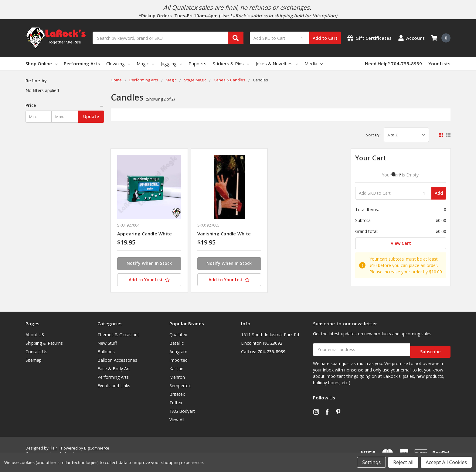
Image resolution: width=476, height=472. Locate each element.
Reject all (403, 462)
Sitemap (34, 360)
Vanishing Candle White (224, 234)
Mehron (177, 377)
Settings (371, 462)
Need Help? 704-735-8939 (393, 63)
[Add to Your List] (149, 280)
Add (439, 193)
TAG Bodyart (182, 411)
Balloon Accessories (117, 360)
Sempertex (180, 386)
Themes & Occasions (119, 335)
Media (314, 63)
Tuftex (176, 403)
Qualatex (178, 335)
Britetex (177, 394)
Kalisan (176, 369)
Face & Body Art (114, 369)
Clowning (118, 63)
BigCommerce (97, 448)
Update (91, 116)
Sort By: (373, 135)
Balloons (106, 352)
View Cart (401, 243)
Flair (53, 448)
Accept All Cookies (446, 462)
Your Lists (439, 63)
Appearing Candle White (145, 234)
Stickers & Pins (231, 63)
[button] (65, 105)
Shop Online (41, 63)
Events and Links (114, 386)
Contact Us (36, 352)
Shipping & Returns (44, 343)
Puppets (197, 63)
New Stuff (107, 343)
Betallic (177, 343)
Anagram (178, 352)
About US (35, 335)
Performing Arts (82, 63)
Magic (145, 63)
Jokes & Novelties (277, 63)
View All (177, 420)
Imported (178, 360)
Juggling (171, 63)
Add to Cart (325, 38)
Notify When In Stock (149, 263)
